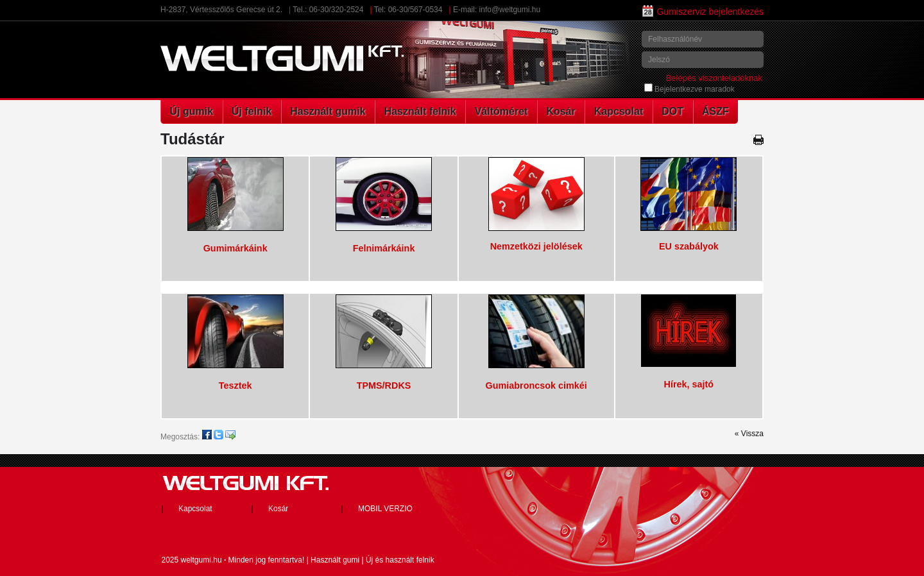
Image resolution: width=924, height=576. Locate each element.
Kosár (560, 111)
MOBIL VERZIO (385, 509)
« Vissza (749, 434)
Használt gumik (328, 111)
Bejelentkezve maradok (689, 89)
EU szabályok (689, 246)
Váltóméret (501, 111)
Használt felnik (420, 111)
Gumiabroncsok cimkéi (536, 385)
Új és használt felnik (400, 560)
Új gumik (192, 111)
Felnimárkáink (384, 248)
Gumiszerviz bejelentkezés (703, 12)
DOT (672, 111)
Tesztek (235, 385)
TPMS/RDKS (384, 385)
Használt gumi (335, 560)
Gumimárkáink (235, 248)
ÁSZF (715, 111)
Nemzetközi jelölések (536, 246)
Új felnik (252, 111)
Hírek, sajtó (689, 384)
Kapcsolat (619, 111)
